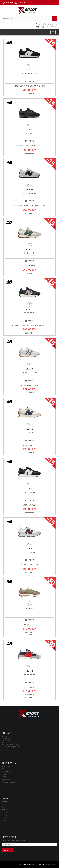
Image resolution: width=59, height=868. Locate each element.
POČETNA (5, 802)
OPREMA (5, 815)
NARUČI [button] (29, 81)
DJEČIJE (5, 813)
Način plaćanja (7, 771)
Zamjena (5, 777)
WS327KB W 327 (29, 445)
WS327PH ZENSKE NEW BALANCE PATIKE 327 (30, 325)
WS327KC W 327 (30, 505)
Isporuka (5, 769)
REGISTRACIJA (23, 2)
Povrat (4, 774)
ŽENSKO (5, 810)
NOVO (4, 805)
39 (33, 373)
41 (23, 73)
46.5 (32, 133)
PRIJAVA (8, 2)
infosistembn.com (52, 865)
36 (25, 313)
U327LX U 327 (30, 266)
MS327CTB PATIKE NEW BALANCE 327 (29, 146)
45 (35, 193)
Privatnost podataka (8, 782)
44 (32, 73)
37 (28, 313)
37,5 (26, 373)
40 (34, 492)
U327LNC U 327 (29, 625)
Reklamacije (6, 779)
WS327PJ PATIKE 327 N (29, 385)
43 (29, 73)
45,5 (35, 73)
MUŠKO (4, 807)
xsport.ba (33, 865)
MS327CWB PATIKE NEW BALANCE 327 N (30, 206)
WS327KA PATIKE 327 (29, 565)
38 (31, 313)
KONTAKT (5, 820)
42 (26, 73)
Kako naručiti (6, 766)
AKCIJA (4, 818)
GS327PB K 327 (29, 687)
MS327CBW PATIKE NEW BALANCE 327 (30, 86)
